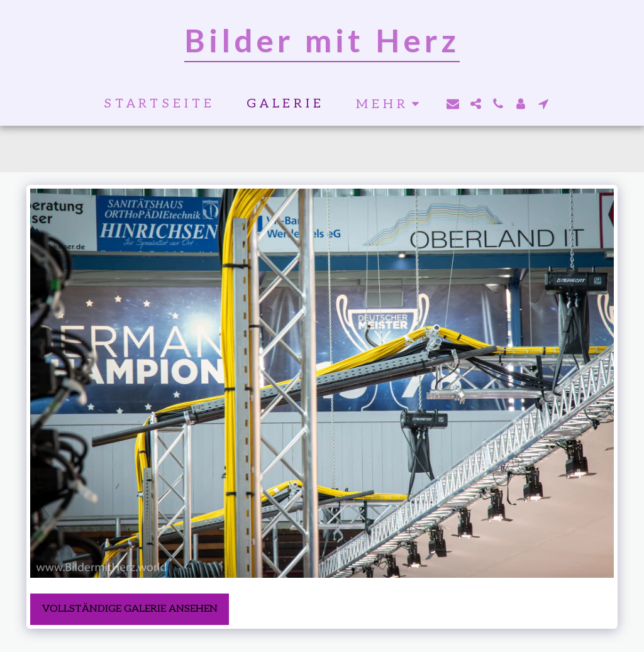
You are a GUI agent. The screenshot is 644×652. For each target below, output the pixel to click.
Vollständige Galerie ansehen (130, 609)
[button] (453, 104)
